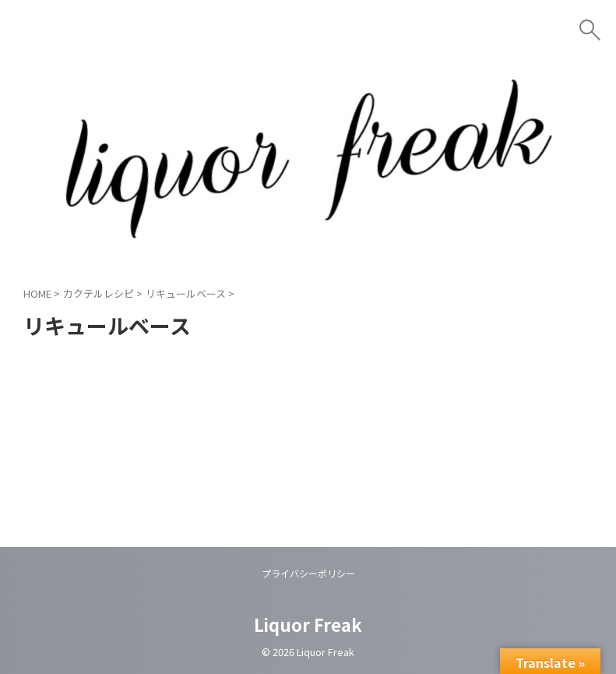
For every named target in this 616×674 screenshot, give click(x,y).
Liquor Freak (308, 624)
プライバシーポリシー (308, 573)
